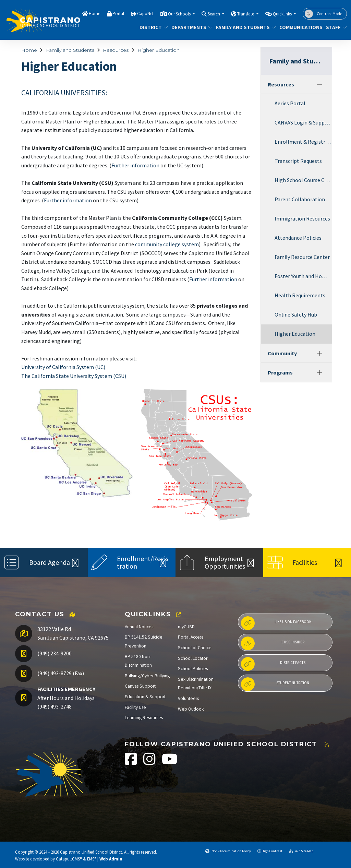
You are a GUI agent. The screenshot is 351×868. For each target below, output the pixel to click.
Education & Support (145, 697)
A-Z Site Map (301, 851)
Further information (135, 165)
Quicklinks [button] (283, 14)
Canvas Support (140, 686)
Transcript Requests (298, 161)
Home (94, 14)
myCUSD (186, 627)
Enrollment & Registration (303, 142)
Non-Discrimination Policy (228, 851)
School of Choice (195, 648)
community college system (167, 244)
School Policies (193, 669)
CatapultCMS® (69, 859)
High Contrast (272, 851)
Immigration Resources (302, 218)
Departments (190, 27)
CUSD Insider (273, 643)
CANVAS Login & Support (303, 122)
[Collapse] (319, 84)
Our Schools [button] (180, 14)
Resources (116, 50)
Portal (118, 14)
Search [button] (214, 14)
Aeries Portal (290, 103)
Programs (280, 372)
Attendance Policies (298, 238)
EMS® (92, 859)
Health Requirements (300, 295)
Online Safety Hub (296, 314)
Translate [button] (246, 14)
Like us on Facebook (276, 623)
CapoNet (145, 14)
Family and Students (243, 27)
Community (282, 353)
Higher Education (159, 50)
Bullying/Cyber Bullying (147, 676)
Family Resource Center (302, 257)
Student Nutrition (275, 684)
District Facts (273, 664)
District (152, 27)
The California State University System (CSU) (74, 376)
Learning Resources (144, 718)
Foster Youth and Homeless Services (303, 276)
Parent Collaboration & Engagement (303, 199)
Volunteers (188, 698)
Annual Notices (139, 627)
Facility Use (135, 707)
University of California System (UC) (63, 367)
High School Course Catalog (303, 180)
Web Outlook (191, 709)
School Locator (193, 658)
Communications (299, 27)
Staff (335, 27)
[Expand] (319, 353)
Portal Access (191, 637)
